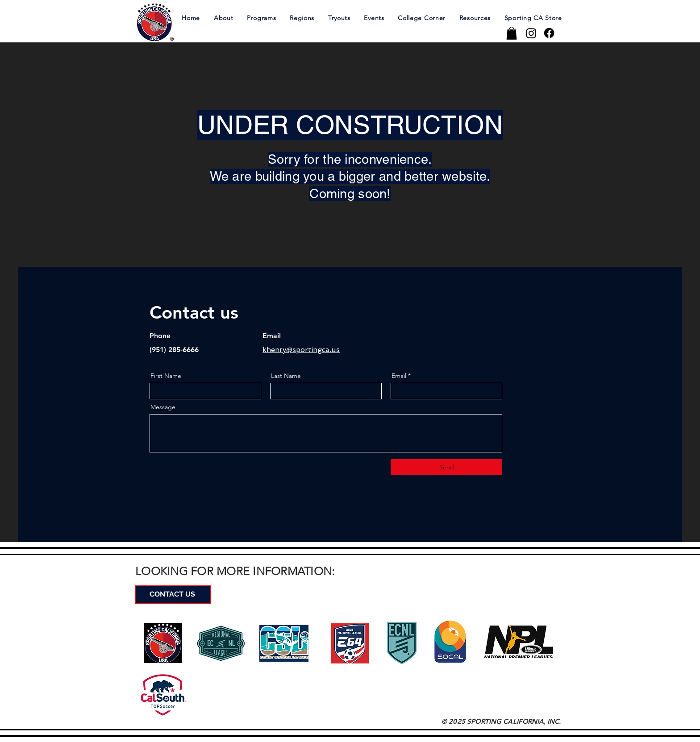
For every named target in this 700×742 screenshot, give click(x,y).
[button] (223, 18)
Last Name (286, 376)
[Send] (446, 467)
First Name (166, 376)
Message (163, 407)
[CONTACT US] (173, 595)
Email (399, 376)
